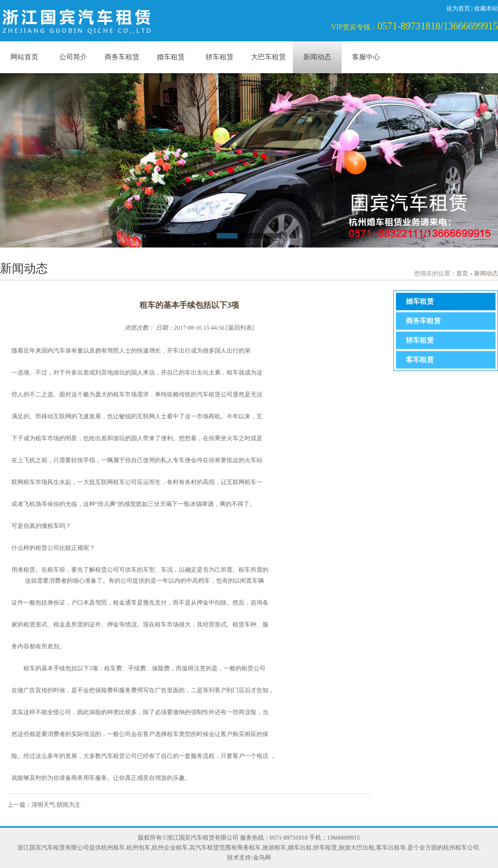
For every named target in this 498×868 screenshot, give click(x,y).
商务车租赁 (122, 57)
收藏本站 (486, 8)
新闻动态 (317, 57)
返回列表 (240, 328)
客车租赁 (420, 360)
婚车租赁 (171, 57)
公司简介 (73, 57)
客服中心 (366, 57)
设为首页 (458, 8)
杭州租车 (113, 848)
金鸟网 (262, 858)
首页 (462, 273)
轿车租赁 (220, 57)
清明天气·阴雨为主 (56, 805)
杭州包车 (138, 848)
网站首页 (24, 57)
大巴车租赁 (268, 57)
